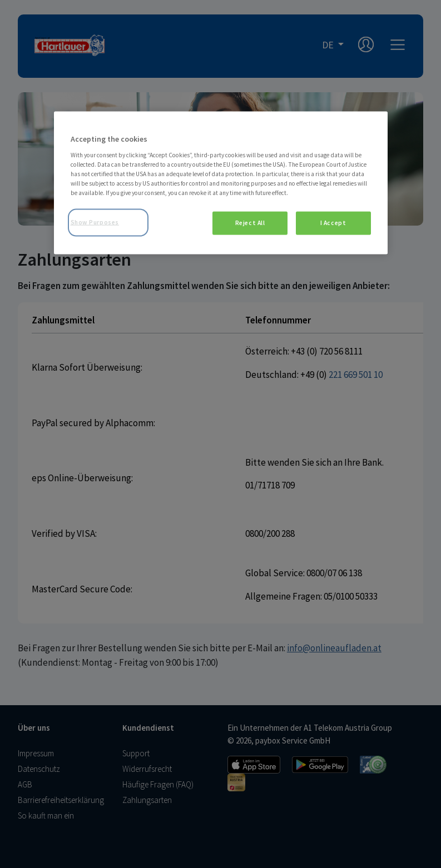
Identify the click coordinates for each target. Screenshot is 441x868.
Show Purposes (95, 222)
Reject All (250, 223)
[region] (221, 183)
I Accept (333, 223)
